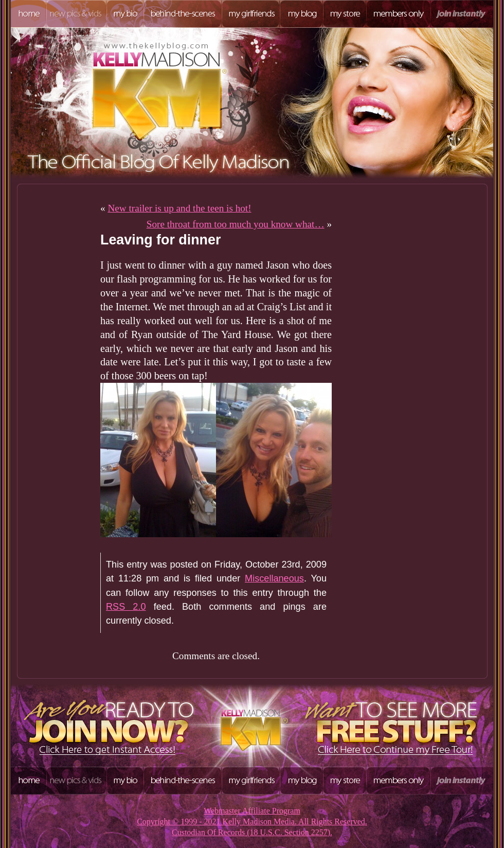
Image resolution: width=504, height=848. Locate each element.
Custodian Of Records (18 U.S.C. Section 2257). (252, 832)
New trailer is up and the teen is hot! (179, 208)
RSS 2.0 (126, 607)
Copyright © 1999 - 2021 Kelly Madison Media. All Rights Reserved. (252, 821)
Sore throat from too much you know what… (236, 224)
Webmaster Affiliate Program (252, 811)
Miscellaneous (274, 578)
